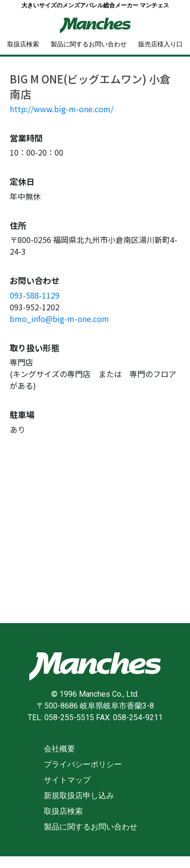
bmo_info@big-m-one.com (59, 319)
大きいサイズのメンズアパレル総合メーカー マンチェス (95, 5)
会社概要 (59, 749)
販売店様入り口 (161, 44)
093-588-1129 (35, 295)
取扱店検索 (23, 44)
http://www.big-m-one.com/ (62, 109)
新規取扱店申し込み (79, 796)
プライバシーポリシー (83, 764)
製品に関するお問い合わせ (89, 44)
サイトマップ (67, 780)
